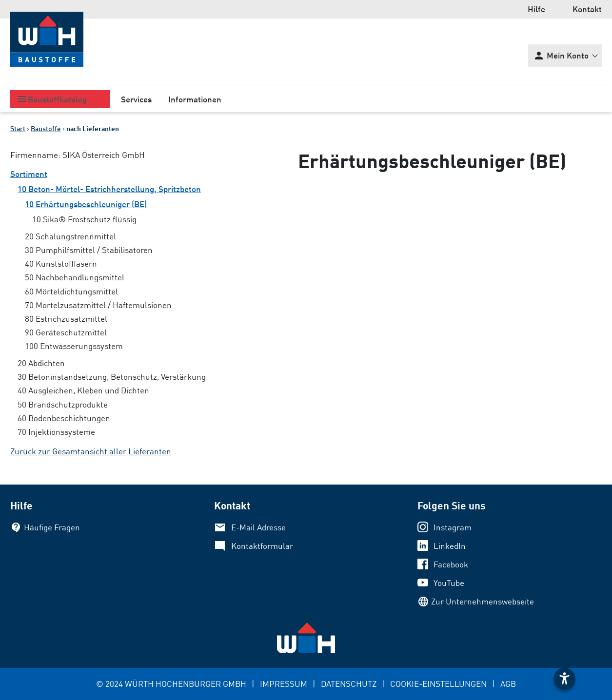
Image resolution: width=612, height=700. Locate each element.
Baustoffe (46, 128)
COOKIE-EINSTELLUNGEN (438, 684)
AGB (508, 684)
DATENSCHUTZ (349, 684)
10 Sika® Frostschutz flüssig (84, 219)
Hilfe (536, 9)
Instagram (453, 527)
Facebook (451, 564)
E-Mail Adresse (258, 527)
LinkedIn (450, 546)
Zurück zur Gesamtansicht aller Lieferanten (91, 451)
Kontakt (587, 9)
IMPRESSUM (284, 684)
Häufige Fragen (52, 527)
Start (18, 128)
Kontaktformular (262, 546)
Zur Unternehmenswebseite (483, 601)
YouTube (449, 583)
